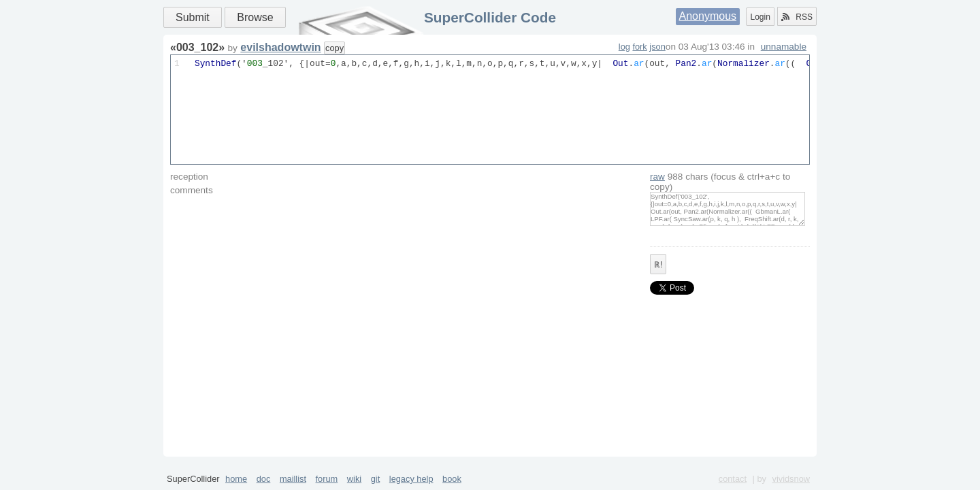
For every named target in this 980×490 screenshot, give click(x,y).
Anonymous (708, 16)
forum (327, 479)
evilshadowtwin (280, 47)
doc (264, 479)
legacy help (411, 479)
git (376, 479)
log (624, 47)
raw (657, 177)
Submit (193, 17)
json (657, 47)
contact (733, 479)
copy (334, 48)
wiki (354, 479)
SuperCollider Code (490, 17)
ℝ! (658, 265)
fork (639, 47)
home (236, 479)
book (452, 479)
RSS (797, 17)
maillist (293, 479)
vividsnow (791, 479)
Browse (255, 17)
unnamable (784, 47)
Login (760, 17)
